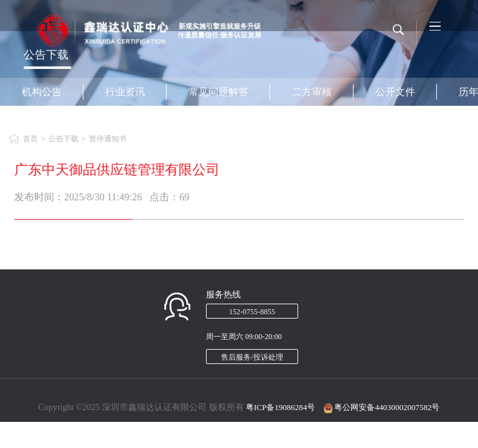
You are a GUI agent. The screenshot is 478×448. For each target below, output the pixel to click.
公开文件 (395, 92)
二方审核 (312, 92)
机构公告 (42, 92)
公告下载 (63, 139)
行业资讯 (125, 92)
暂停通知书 (108, 139)
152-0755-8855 (252, 312)
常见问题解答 (218, 92)
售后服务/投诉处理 (252, 357)
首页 (30, 139)
